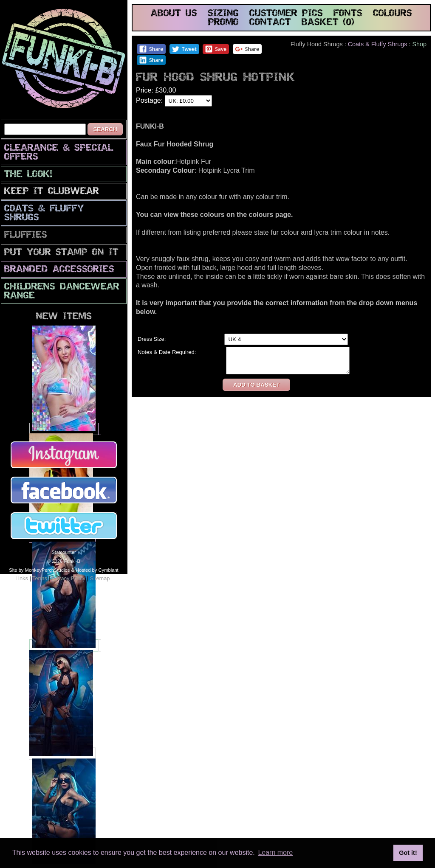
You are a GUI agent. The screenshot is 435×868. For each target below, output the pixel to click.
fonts (348, 14)
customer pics (286, 14)
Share (151, 49)
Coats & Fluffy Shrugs (44, 213)
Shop (419, 44)
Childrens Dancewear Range (62, 292)
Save (216, 49)
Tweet (184, 49)
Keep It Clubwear (52, 192)
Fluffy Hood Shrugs (317, 44)
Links (22, 578)
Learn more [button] (275, 853)
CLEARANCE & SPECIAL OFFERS (59, 153)
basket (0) (328, 23)
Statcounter (64, 552)
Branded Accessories (59, 270)
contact (270, 23)
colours (393, 14)
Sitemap (100, 578)
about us (174, 14)
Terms (40, 578)
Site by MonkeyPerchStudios (39, 570)
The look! (28, 175)
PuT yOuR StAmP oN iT (61, 253)
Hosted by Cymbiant (97, 570)
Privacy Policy (68, 578)
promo (223, 23)
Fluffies (26, 235)
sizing (223, 14)
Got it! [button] (408, 853)
